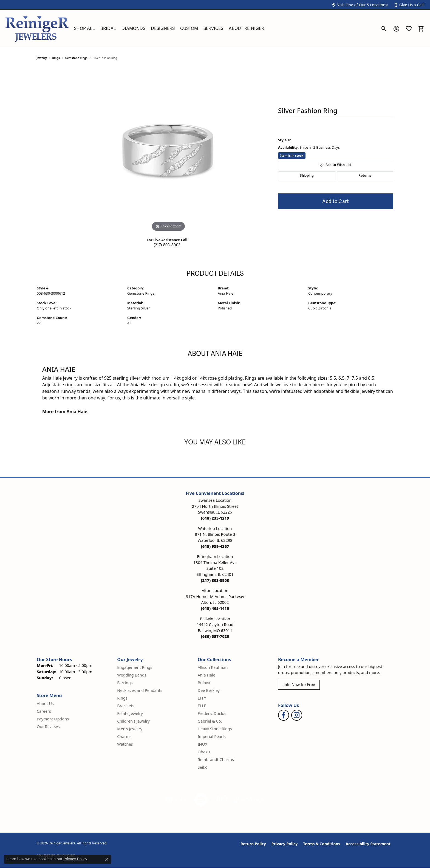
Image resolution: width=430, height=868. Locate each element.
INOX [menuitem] (203, 744)
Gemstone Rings (76, 58)
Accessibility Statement (368, 844)
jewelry (42, 58)
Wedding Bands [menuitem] (132, 675)
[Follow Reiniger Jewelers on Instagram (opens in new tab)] (297, 715)
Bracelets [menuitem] (126, 706)
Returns (365, 176)
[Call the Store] (215, 518)
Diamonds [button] (133, 29)
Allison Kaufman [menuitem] (213, 667)
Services (213, 29)
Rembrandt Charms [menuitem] (216, 759)
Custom (189, 29)
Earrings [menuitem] (125, 683)
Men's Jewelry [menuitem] (130, 729)
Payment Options (53, 719)
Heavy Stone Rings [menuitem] (215, 729)
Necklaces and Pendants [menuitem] (140, 690)
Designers (163, 29)
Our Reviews (48, 727)
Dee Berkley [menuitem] (209, 690)
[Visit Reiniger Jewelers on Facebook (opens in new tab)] (284, 715)
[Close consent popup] (107, 859)
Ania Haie (226, 293)
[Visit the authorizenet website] (201, 800)
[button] (360, 5)
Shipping (307, 176)
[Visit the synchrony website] (249, 800)
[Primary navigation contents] (225, 29)
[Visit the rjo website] (222, 800)
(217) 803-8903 (167, 245)
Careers (44, 711)
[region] (168, 151)
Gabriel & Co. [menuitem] (210, 721)
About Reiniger (246, 29)
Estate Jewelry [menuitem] (130, 713)
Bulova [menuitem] (204, 683)
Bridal (108, 29)
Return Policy (253, 844)
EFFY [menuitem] (202, 698)
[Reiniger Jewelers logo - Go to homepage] (37, 29)
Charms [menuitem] (124, 736)
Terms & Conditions (322, 844)
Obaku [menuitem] (204, 752)
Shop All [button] (84, 29)
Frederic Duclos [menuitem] (212, 713)
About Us (45, 704)
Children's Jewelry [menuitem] (133, 721)
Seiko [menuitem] (203, 767)
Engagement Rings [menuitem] (135, 667)
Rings (56, 58)
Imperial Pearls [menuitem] (212, 736)
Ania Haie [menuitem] (206, 675)
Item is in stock (292, 155)
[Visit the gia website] (176, 800)
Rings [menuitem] (122, 698)
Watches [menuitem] (125, 744)
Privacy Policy (285, 844)
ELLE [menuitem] (202, 706)
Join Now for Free (299, 685)
